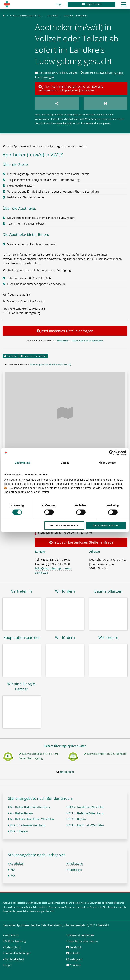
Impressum (12, 935)
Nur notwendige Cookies (64, 526)
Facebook (75, 947)
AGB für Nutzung (15, 941)
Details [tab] (65, 462)
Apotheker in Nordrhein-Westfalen (31, 819)
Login (59, 4)
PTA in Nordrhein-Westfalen (85, 825)
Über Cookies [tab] (107, 462)
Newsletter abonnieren (83, 941)
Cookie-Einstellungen (18, 953)
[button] (124, 5)
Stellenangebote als (87, 341)
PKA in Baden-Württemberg (27, 825)
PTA (11, 870)
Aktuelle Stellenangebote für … (26, 16)
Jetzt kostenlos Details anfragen (65, 331)
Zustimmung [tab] (23, 462)
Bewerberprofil (65, 123)
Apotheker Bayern (20, 813)
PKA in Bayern (18, 831)
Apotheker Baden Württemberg (29, 807)
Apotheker (53, 16)
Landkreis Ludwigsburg (35, 356)
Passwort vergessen (81, 935)
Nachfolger (74, 870)
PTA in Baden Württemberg (85, 813)
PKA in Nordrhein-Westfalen (85, 807)
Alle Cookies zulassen (106, 526)
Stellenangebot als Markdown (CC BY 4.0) (50, 365)
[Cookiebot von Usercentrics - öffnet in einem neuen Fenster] (111, 453)
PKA (12, 876)
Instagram (76, 959)
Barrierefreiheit (14, 959)
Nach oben (67, 772)
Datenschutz (13, 947)
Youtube (75, 965)
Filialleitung (75, 864)
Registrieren (92, 4)
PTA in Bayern (76, 819)
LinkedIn (75, 953)
